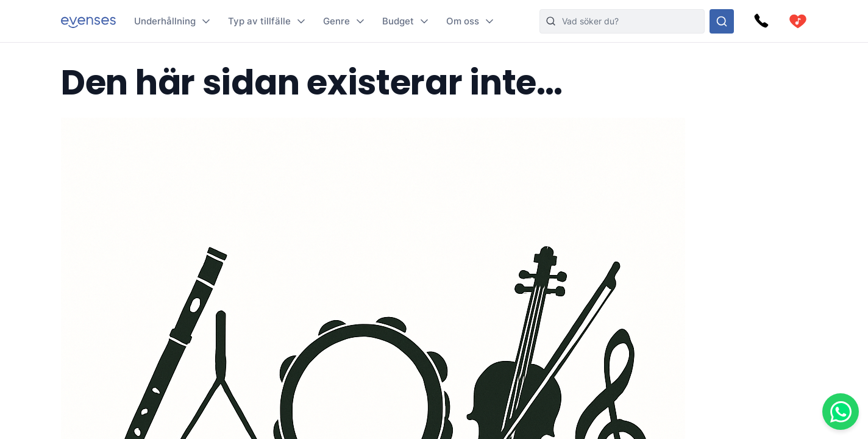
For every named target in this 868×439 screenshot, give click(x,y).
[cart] (798, 21)
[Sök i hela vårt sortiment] (722, 21)
